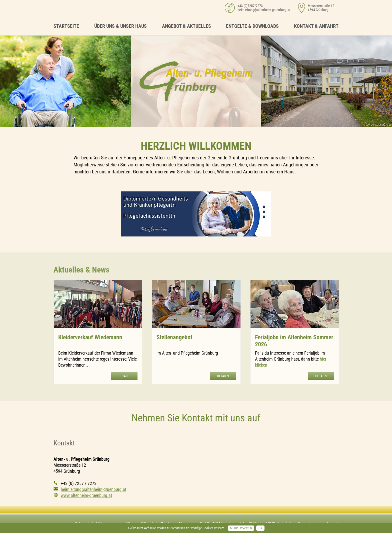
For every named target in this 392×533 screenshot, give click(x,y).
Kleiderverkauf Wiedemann (90, 337)
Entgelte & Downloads (252, 26)
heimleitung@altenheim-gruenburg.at (264, 10)
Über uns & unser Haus (120, 26)
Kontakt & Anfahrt (316, 26)
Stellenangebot (174, 337)
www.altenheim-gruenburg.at (86, 495)
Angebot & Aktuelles (186, 26)
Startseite (66, 26)
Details (124, 376)
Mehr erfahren (241, 528)
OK (260, 528)
